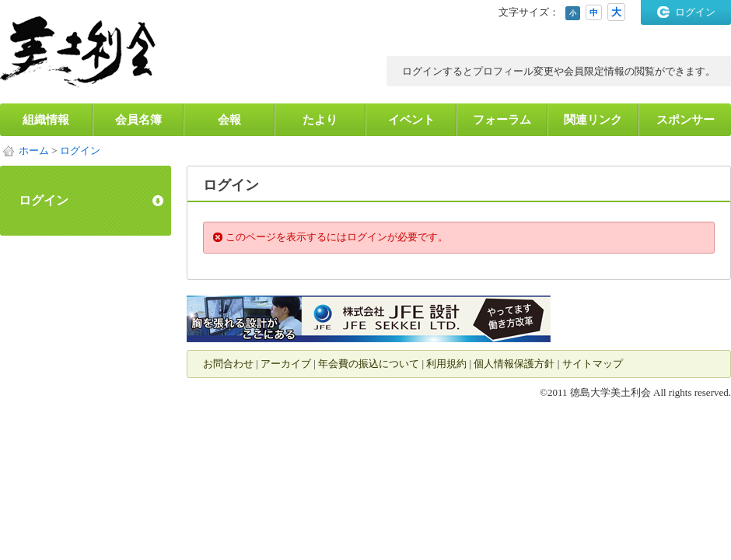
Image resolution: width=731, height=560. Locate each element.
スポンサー (686, 120)
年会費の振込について (369, 364)
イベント (411, 120)
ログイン (695, 12)
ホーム (34, 150)
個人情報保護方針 (514, 364)
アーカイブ (286, 364)
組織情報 (46, 120)
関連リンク (593, 120)
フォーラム (502, 120)
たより (320, 120)
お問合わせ (228, 364)
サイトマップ (593, 364)
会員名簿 (138, 120)
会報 (229, 120)
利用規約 (446, 364)
